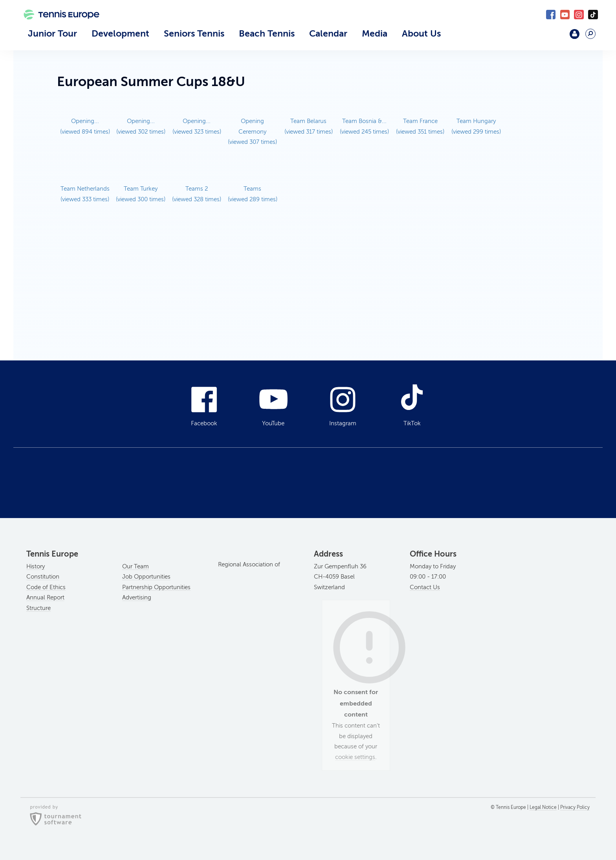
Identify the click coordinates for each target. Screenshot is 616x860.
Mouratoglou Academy (554, 37)
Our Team (136, 566)
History (36, 566)
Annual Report (45, 597)
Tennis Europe (57, 26)
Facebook (551, 15)
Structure (38, 608)
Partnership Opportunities (156, 587)
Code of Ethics (46, 587)
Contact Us (425, 587)
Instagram (579, 15)
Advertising (137, 597)
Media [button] (375, 33)
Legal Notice (543, 807)
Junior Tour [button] (52, 33)
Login (575, 34)
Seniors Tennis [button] (194, 33)
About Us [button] (421, 33)
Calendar (328, 33)
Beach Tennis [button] (267, 33)
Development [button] (120, 33)
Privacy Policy (575, 807)
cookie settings (355, 757)
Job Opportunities (146, 577)
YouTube (565, 15)
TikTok (593, 15)
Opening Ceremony (252, 131)
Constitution (43, 577)
